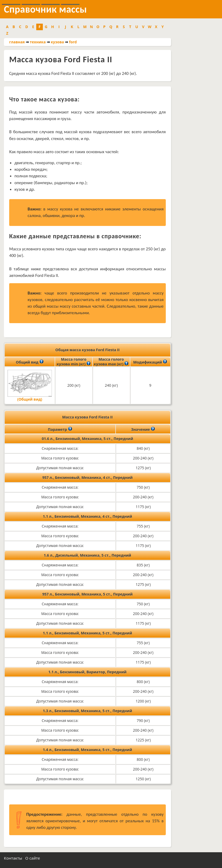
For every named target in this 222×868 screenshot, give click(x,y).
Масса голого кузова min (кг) (74, 362)
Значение (143, 429)
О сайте (33, 858)
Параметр (60, 429)
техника (38, 42)
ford (73, 42)
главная (17, 42)
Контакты (13, 858)
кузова (57, 42)
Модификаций (150, 362)
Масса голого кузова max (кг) (111, 362)
